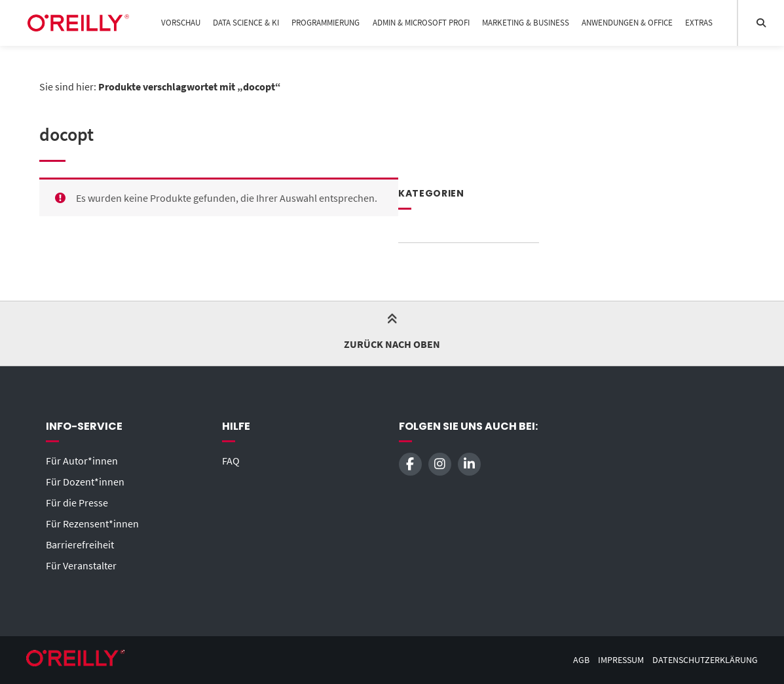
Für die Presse (77, 503)
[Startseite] (78, 23)
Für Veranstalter (81, 565)
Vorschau (181, 23)
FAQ (231, 461)
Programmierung (326, 23)
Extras (699, 23)
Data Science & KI (246, 23)
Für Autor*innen (82, 461)
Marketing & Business (526, 23)
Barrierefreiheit (80, 544)
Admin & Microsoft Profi (421, 23)
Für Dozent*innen (85, 482)
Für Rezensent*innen (92, 523)
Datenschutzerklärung (705, 660)
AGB (581, 660)
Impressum (621, 660)
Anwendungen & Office (627, 23)
